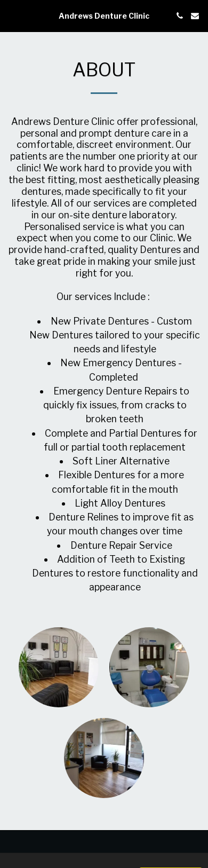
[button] (12, 15)
